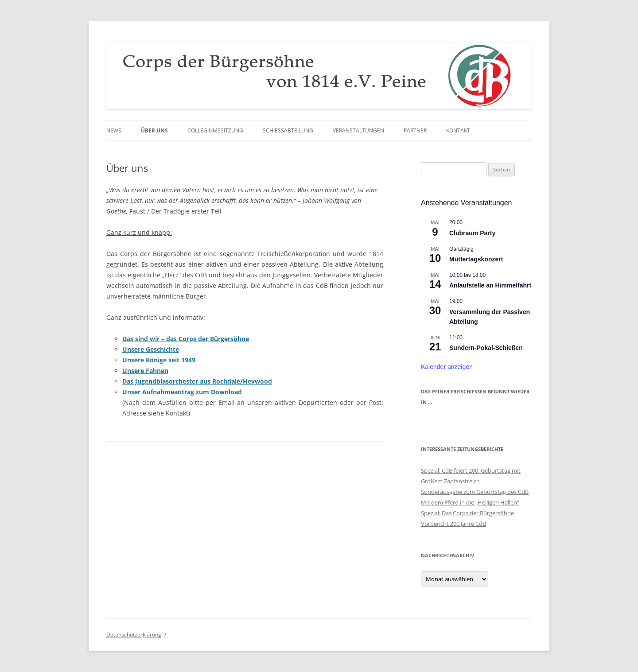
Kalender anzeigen (447, 367)
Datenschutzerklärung (134, 635)
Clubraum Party (472, 233)
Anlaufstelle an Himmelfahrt (490, 285)
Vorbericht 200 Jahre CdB (453, 524)
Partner (415, 130)
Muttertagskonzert (476, 259)
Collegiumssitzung (215, 130)
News (114, 130)
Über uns (154, 130)
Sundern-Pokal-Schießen (486, 348)
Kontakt (458, 130)
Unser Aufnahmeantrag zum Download (182, 392)
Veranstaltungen (358, 130)
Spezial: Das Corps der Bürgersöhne (467, 513)
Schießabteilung (288, 130)
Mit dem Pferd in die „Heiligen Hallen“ (470, 502)
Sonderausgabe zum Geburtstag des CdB (475, 492)
